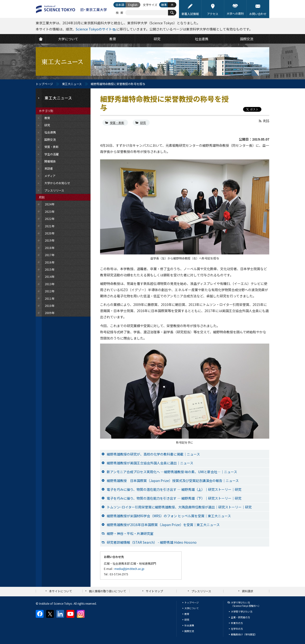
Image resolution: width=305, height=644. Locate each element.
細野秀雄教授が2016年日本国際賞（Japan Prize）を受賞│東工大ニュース (163, 525)
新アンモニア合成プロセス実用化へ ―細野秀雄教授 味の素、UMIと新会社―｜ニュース (172, 472)
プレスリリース (201, 591)
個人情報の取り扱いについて (107, 591)
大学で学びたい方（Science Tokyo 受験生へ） (246, 604)
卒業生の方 (237, 623)
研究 (143, 123)
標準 (164, 5)
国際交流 (189, 631)
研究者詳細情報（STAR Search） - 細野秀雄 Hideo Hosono (152, 542)
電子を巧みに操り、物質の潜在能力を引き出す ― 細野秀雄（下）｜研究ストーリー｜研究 (174, 498)
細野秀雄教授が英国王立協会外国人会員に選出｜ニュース (150, 463)
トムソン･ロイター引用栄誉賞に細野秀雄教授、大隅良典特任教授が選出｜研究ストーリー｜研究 (179, 507)
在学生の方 (237, 629)
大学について (192, 608)
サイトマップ (154, 591)
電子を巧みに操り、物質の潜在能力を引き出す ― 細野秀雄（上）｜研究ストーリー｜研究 (174, 489)
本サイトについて (61, 591)
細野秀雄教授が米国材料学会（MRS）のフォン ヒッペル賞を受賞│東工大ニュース (169, 516)
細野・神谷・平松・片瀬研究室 (130, 533)
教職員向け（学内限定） (244, 634)
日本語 (120, 5)
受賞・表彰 (117, 123)
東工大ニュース (72, 84)
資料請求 (248, 591)
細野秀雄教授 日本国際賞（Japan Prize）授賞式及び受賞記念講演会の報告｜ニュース (173, 481)
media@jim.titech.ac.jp (129, 569)
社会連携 (189, 625)
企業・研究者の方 (240, 617)
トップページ (44, 84)
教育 (187, 614)
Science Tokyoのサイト (94, 29)
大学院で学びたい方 (242, 611)
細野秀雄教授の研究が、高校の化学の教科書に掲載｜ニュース (153, 454)
